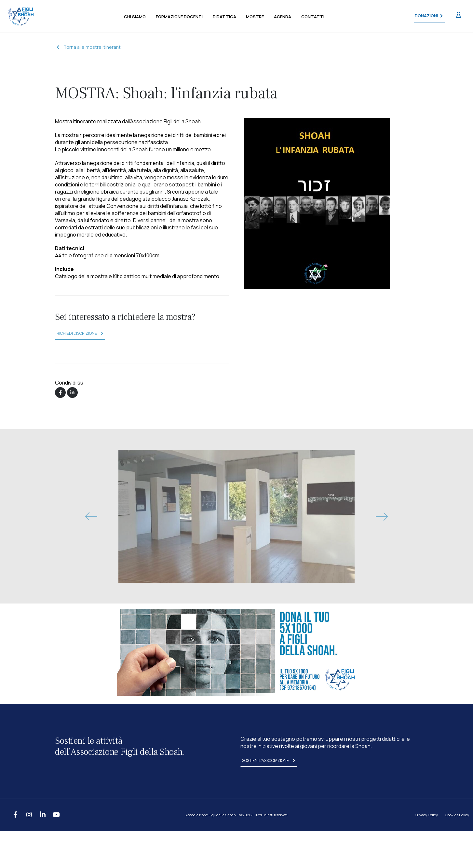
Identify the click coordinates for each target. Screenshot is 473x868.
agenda (283, 17)
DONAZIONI (429, 16)
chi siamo (135, 17)
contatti (313, 17)
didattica (224, 17)
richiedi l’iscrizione (80, 333)
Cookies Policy (457, 815)
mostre (255, 17)
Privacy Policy (426, 815)
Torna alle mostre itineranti (89, 47)
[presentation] (91, 516)
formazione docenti (179, 17)
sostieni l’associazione (269, 760)
